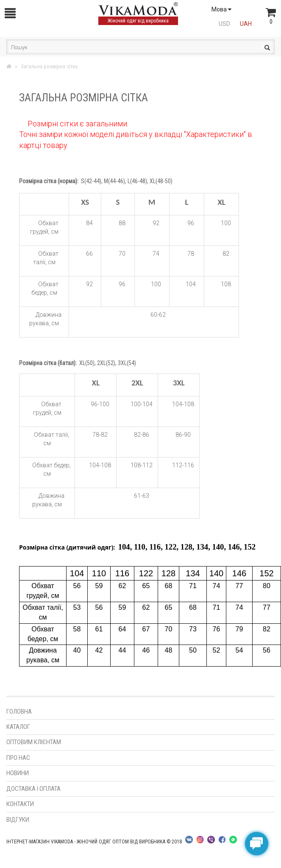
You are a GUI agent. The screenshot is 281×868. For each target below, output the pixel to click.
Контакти (20, 804)
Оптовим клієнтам (34, 742)
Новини (18, 773)
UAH (246, 24)
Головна (19, 712)
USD (224, 24)
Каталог (18, 727)
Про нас (18, 758)
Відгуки (18, 820)
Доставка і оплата (33, 789)
